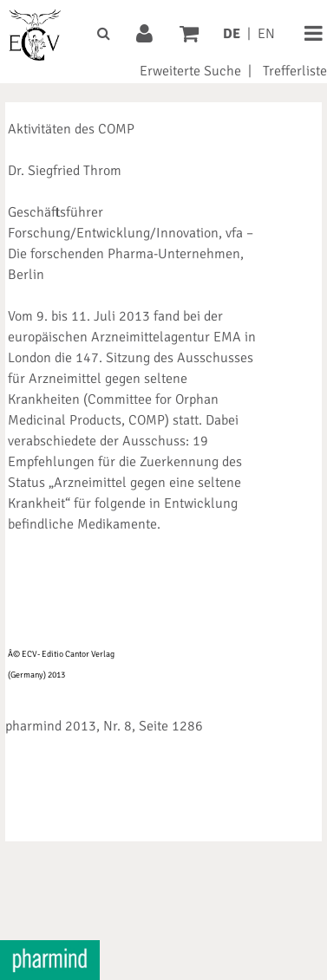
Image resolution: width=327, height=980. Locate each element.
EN (266, 34)
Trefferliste (295, 71)
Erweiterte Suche (190, 71)
